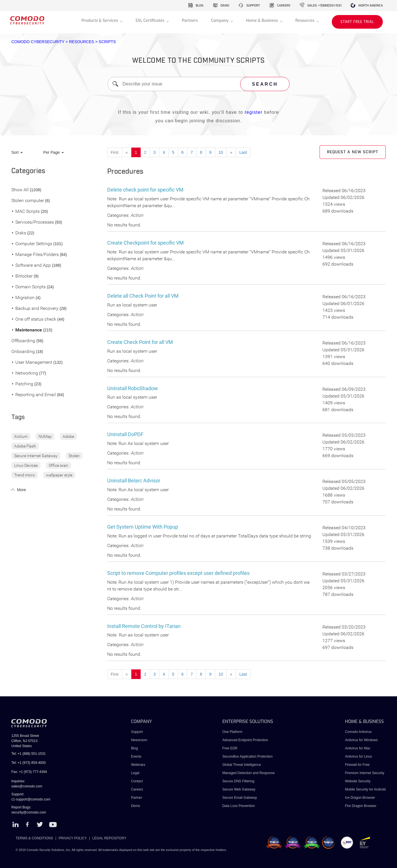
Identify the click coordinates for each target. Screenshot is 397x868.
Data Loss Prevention (239, 806)
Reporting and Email (34, 395)
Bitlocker (22, 276)
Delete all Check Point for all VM (143, 296)
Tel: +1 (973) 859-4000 (28, 763)
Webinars (138, 765)
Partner (137, 798)
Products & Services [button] (100, 21)
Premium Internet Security (365, 773)
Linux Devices (26, 465)
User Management (32, 362)
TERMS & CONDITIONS (34, 838)
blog (200, 6)
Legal (135, 773)
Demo (136, 806)
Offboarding (23, 341)
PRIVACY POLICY (73, 838)
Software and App (31, 265)
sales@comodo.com (27, 786)
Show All (20, 190)
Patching (22, 384)
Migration (23, 298)
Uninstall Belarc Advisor (134, 481)
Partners (190, 21)
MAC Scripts (26, 212)
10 (221, 152)
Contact (137, 781)
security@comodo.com (29, 812)
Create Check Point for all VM (140, 342)
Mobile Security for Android (365, 789)
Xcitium (21, 436)
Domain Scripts (28, 287)
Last (243, 152)
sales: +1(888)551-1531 (324, 6)
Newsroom (139, 740)
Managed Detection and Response (249, 773)
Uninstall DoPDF (125, 434)
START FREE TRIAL (357, 22)
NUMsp (45, 436)
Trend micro (25, 475)
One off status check (34, 319)
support (253, 6)
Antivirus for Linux (359, 756)
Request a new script (353, 152)
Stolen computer (28, 201)
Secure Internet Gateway (36, 456)
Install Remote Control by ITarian (144, 626)
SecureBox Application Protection (247, 756)
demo (225, 6)
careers (284, 6)
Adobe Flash (25, 446)
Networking (25, 373)
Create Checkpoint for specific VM (145, 243)
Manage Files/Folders (35, 255)
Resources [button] (305, 21)
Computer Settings (32, 244)
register (254, 112)
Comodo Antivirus (358, 732)
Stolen (74, 456)
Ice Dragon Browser (360, 798)
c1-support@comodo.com (31, 799)
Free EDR (230, 748)
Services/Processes (33, 222)
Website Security (358, 781)
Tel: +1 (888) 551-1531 (28, 754)
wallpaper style (59, 475)
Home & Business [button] (262, 21)
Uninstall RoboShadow (133, 388)
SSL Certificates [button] (150, 21)
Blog (134, 748)
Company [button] (220, 21)
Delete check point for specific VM (145, 190)
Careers (137, 789)
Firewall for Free (357, 765)
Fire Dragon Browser (361, 806)
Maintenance (27, 330)
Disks (19, 233)
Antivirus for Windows (361, 740)
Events (136, 756)
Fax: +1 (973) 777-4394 (29, 772)
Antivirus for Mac (358, 748)
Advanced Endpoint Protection (245, 740)
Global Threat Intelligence (242, 765)
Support (137, 732)
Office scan (59, 465)
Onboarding (23, 352)
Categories (28, 171)
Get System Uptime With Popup (143, 527)
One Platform (232, 732)
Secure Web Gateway (239, 789)
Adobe (68, 436)
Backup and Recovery (35, 309)
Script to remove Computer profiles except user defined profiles (178, 573)
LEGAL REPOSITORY (109, 838)
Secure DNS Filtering (238, 781)
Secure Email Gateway (240, 798)
